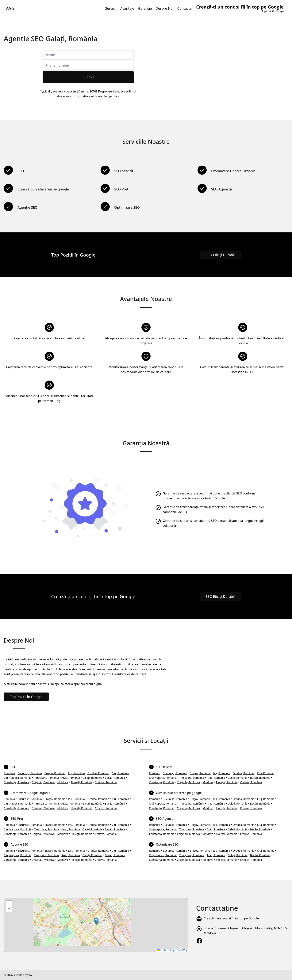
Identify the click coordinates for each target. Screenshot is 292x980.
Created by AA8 (24, 975)
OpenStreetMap (180, 950)
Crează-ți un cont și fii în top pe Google (231, 918)
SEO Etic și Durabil (220, 255)
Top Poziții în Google (26, 697)
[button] (96, 921)
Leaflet (162, 950)
